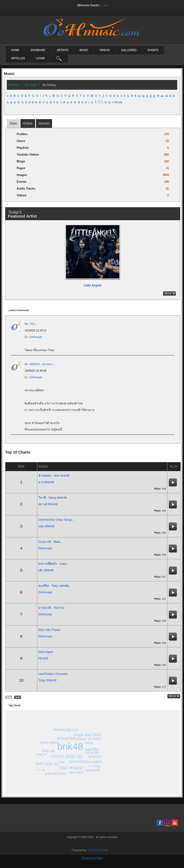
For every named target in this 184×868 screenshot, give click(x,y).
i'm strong (94, 766)
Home (15, 50)
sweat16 (77, 761)
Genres (44, 123)
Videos (105, 50)
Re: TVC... (31, 324)
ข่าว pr (41, 770)
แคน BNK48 (47, 526)
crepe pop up (67, 756)
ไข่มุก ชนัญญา (71, 768)
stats (13, 123)
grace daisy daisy (56, 774)
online (28, 123)
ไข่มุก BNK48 (47, 680)
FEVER (43, 658)
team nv (42, 754)
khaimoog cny (66, 729)
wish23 (95, 756)
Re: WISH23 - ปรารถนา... (40, 364)
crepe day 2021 (87, 735)
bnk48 (70, 746)
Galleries (129, 50)
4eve (62, 762)
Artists (63, 50)
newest (13, 85)
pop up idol (92, 753)
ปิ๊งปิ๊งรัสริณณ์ (78, 739)
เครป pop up (47, 763)
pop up (48, 750)
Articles (18, 58)
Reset (118, 102)
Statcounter (92, 858)
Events (153, 50)
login (40, 58)
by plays (31, 85)
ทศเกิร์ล (92, 750)
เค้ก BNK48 (46, 570)
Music (84, 50)
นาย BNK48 (46, 482)
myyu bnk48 (76, 772)
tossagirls (94, 762)
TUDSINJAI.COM (97, 850)
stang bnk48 (93, 770)
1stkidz (89, 743)
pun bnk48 (94, 739)
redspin (63, 738)
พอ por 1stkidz (48, 743)
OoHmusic (38, 50)
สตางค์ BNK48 (48, 504)
